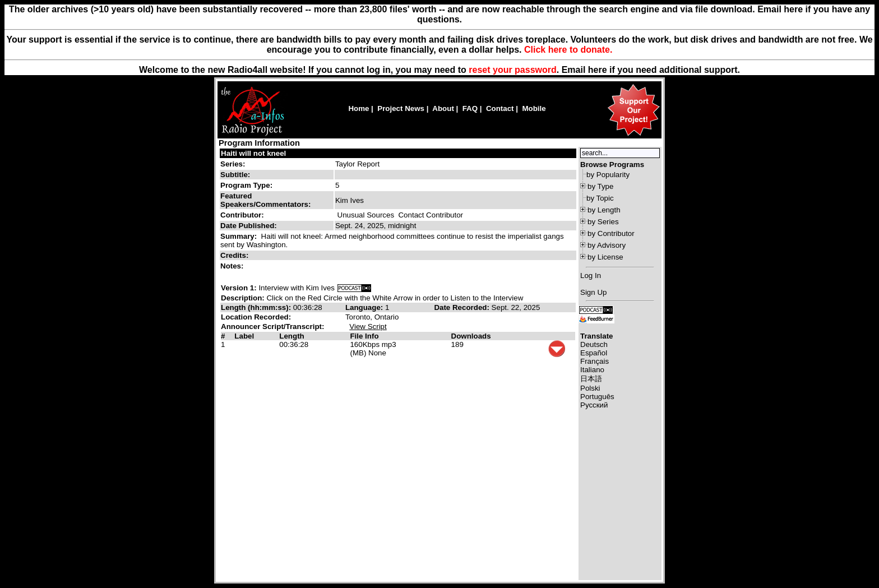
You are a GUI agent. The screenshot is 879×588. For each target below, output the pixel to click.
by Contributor (611, 233)
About (443, 108)
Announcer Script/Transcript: (272, 327)
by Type (600, 186)
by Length (604, 210)
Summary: (240, 236)
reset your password (513, 70)
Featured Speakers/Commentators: (265, 200)
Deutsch (594, 344)
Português (597, 397)
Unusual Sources (366, 215)
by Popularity (608, 175)
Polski (590, 388)
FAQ (470, 108)
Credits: (235, 255)
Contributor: (242, 215)
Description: (244, 298)
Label (244, 336)
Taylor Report (357, 164)
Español (594, 353)
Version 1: (239, 288)
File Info (364, 336)
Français (595, 361)
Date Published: (249, 226)
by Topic (600, 198)
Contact (500, 108)
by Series (603, 222)
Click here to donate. (568, 50)
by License (605, 257)
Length (292, 336)
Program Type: (246, 185)
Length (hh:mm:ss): (257, 307)
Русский (594, 405)
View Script (368, 327)
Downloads (471, 336)
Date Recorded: (462, 307)
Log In (591, 276)
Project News (401, 108)
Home (358, 108)
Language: (365, 307)
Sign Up (593, 292)
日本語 (591, 379)
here (598, 70)
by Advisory (607, 245)
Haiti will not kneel (253, 153)
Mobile (534, 108)
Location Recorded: (256, 317)
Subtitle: (235, 175)
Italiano (592, 370)
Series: (233, 164)
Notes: (233, 266)
